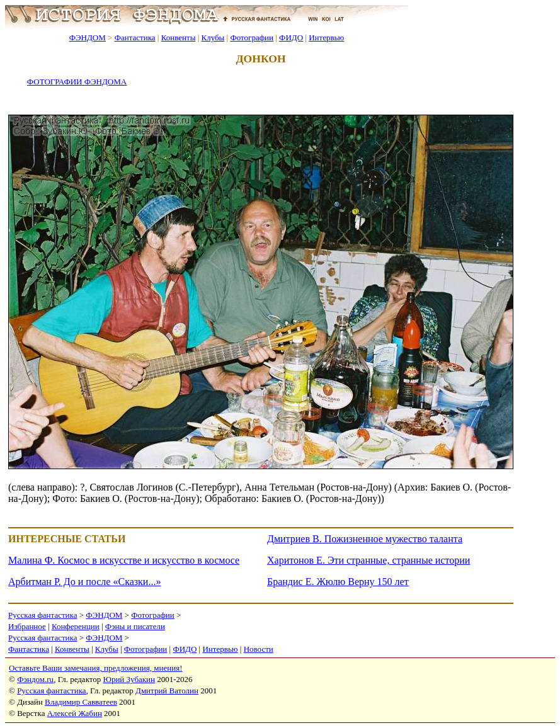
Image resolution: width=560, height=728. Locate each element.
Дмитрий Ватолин (167, 691)
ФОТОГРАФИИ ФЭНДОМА (77, 82)
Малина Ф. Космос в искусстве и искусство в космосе (124, 560)
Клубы (213, 37)
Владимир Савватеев (81, 702)
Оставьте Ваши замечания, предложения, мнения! (95, 668)
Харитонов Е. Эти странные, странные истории (369, 560)
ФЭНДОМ (88, 37)
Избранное (27, 626)
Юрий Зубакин (129, 679)
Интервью (326, 37)
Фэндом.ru (35, 679)
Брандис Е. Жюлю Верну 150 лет (338, 582)
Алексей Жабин (75, 713)
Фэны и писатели (135, 626)
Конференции (76, 626)
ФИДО (291, 37)
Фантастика (135, 37)
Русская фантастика (43, 615)
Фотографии (252, 37)
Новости (259, 649)
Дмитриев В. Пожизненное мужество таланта (365, 539)
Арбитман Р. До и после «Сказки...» (84, 582)
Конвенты (179, 37)
